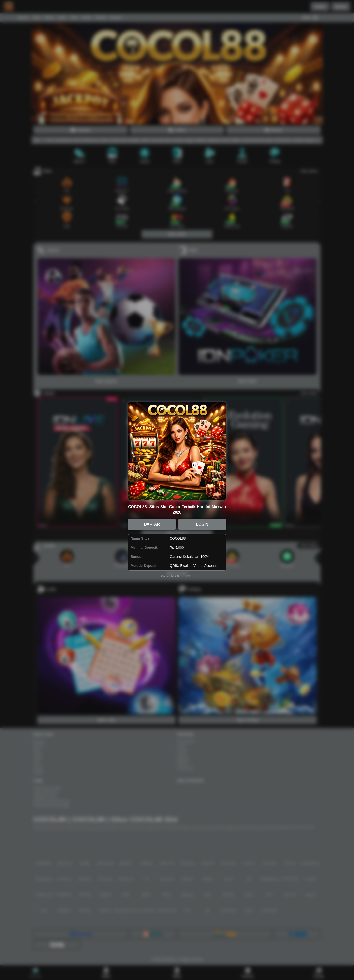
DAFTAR (152, 524)
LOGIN (202, 524)
